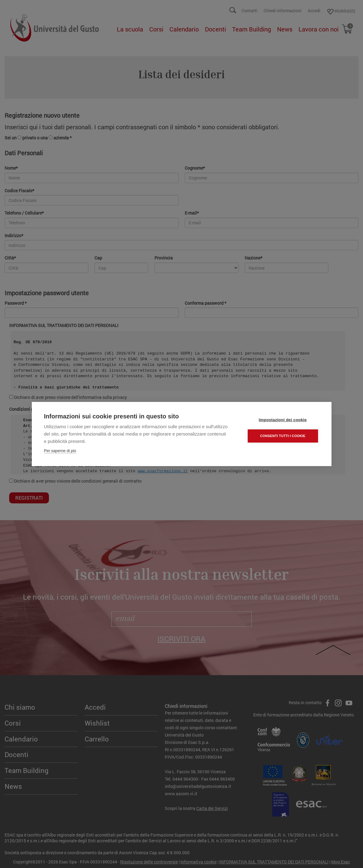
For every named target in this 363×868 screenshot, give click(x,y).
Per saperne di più (60, 451)
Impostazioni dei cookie (283, 420)
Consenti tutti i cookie (283, 436)
